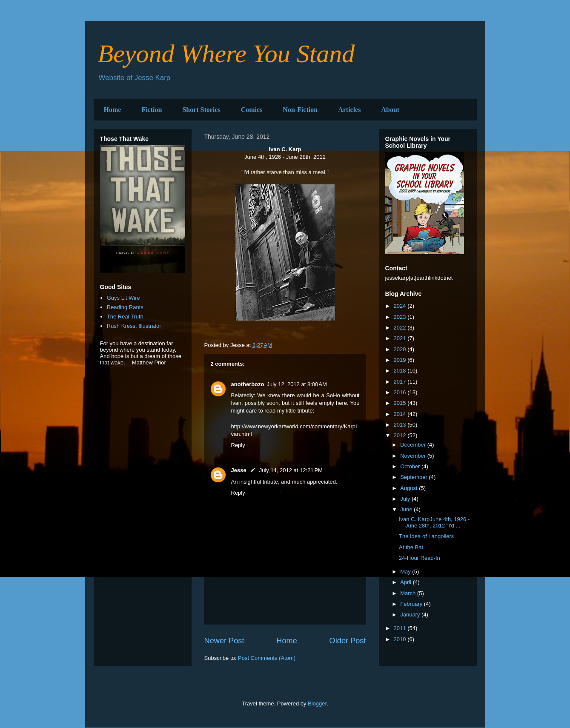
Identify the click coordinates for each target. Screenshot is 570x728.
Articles (349, 110)
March (409, 593)
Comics (252, 110)
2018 (401, 371)
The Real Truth (125, 317)
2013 (401, 425)
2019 (401, 360)
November (414, 456)
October (411, 466)
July (406, 499)
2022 (401, 328)
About (390, 110)
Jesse (239, 470)
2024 (401, 306)
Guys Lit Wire (123, 298)
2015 (401, 403)
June (407, 509)
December (414, 445)
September (414, 477)
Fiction (152, 110)
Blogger (317, 704)
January (411, 615)
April (407, 582)
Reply (238, 445)
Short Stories (201, 110)
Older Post (348, 641)
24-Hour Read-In (420, 558)
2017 (401, 382)
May (406, 572)
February (412, 604)
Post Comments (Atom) (267, 658)
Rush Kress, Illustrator (134, 326)
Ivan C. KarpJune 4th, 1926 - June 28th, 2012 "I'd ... (434, 523)
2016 (401, 392)
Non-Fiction (300, 110)
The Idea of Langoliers (426, 536)
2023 (401, 317)
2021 (401, 338)
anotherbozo (248, 384)
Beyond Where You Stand (226, 54)
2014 (401, 414)
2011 (401, 628)
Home (113, 110)
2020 (401, 349)
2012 (401, 435)
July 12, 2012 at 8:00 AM (297, 384)
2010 (401, 639)
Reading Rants (125, 307)
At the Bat (411, 547)
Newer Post (224, 641)
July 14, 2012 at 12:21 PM (291, 470)
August (410, 488)
